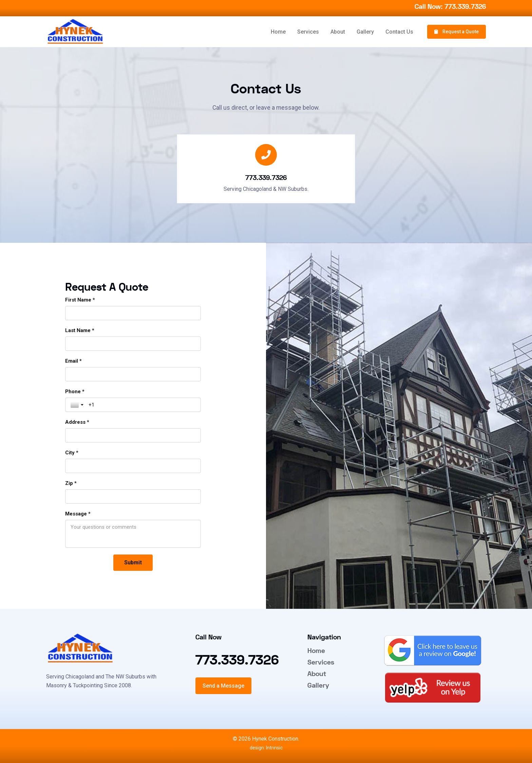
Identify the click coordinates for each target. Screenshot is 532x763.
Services (308, 32)
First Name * (80, 300)
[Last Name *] (133, 344)
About (338, 32)
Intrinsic (274, 748)
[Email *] (133, 374)
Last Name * (80, 330)
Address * (77, 422)
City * (72, 453)
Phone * (75, 392)
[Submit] (133, 563)
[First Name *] (133, 313)
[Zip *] (133, 496)
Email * (73, 361)
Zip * (71, 483)
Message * (78, 514)
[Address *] (133, 435)
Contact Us (399, 32)
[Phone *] (142, 405)
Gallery (365, 32)
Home (278, 32)
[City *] (133, 466)
